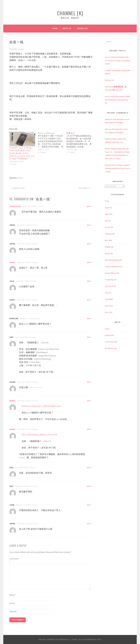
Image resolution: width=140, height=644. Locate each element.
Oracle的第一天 (86, 188)
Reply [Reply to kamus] (89, 262)
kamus (12, 262)
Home (55, 28)
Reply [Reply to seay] (89, 486)
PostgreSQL (109, 280)
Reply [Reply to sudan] (89, 382)
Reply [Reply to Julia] (89, 281)
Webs (107, 306)
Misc (107, 240)
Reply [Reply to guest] (89, 300)
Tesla (107, 293)
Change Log (82, 28)
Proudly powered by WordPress (54, 639)
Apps (107, 214)
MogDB (108, 247)
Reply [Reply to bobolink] (89, 319)
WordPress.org (111, 348)
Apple (107, 208)
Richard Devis (110, 165)
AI (106, 201)
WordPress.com (94, 639)
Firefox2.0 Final (17, 188)
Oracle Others (110, 273)
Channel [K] (70, 13)
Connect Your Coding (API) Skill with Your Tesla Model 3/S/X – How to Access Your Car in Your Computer (22, 153)
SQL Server (109, 286)
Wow (107, 312)
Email (13, 603)
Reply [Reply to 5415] (89, 337)
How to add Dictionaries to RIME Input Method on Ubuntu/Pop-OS (117, 100)
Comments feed (111, 342)
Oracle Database (111, 266)
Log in (107, 329)
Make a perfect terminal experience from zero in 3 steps (117, 155)
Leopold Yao (15, 206)
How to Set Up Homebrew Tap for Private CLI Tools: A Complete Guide (117, 60)
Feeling (20, 178)
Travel (107, 299)
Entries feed (109, 335)
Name (13, 595)
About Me (67, 28)
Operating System (112, 260)
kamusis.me (109, 80)
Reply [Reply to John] (89, 505)
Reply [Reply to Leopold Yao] (89, 206)
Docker (108, 227)
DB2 (107, 221)
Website (13, 611)
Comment (14, 560)
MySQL (108, 253)
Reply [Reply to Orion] (89, 225)
